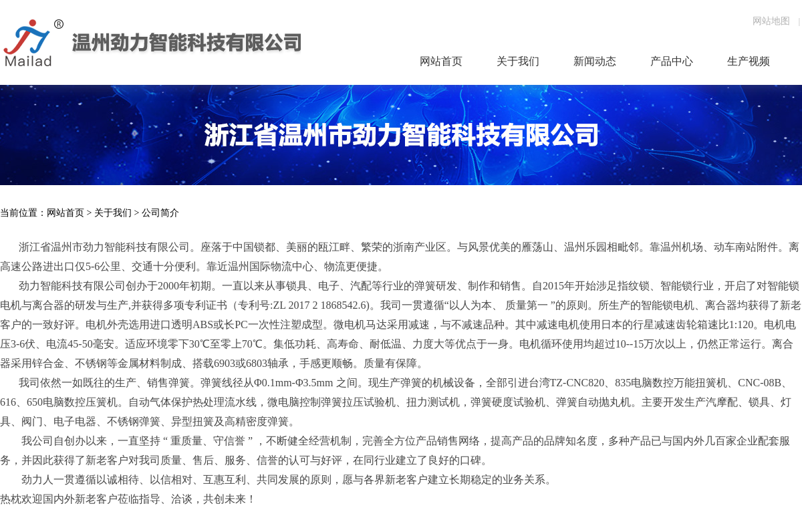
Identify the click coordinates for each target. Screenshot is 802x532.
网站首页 (65, 213)
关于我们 (113, 213)
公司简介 (160, 213)
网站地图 (771, 21)
